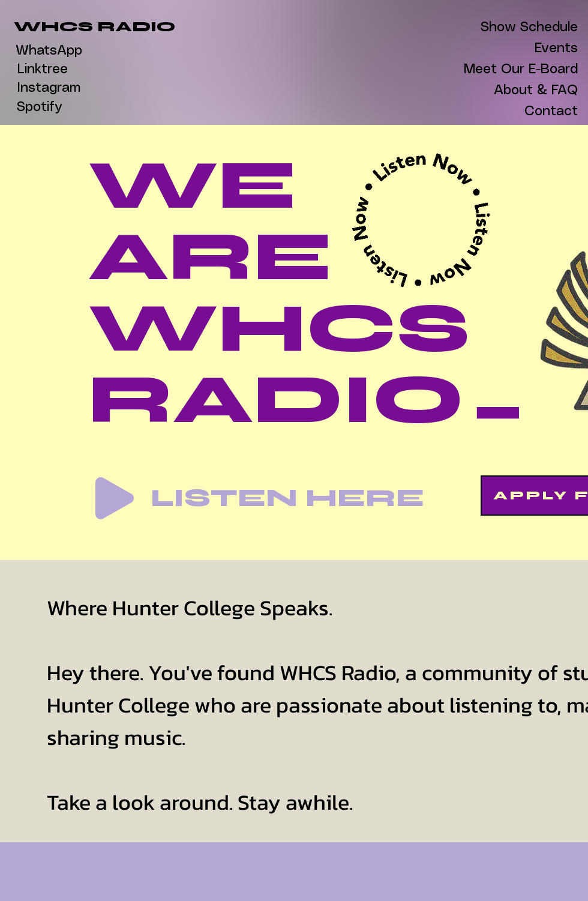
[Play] (115, 498)
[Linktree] (42, 70)
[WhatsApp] (49, 51)
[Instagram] (49, 88)
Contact (551, 111)
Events (556, 48)
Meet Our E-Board (538, 69)
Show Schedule (538, 27)
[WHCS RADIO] (94, 27)
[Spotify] (39, 107)
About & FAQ (538, 90)
